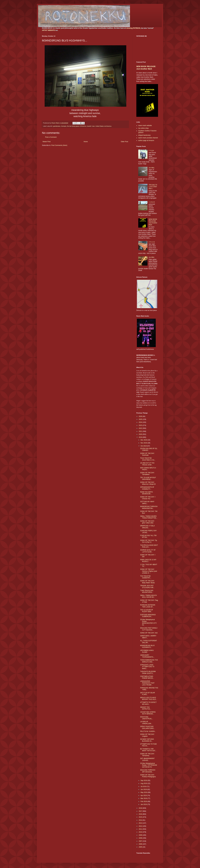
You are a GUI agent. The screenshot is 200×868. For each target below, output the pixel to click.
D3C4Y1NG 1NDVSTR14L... (147, 718)
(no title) (151, 168)
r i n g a (151, 150)
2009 (141, 835)
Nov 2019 (144, 443)
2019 (141, 437)
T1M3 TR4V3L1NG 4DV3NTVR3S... (147, 591)
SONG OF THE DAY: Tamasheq (147, 755)
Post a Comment (51, 137)
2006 (141, 844)
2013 (141, 823)
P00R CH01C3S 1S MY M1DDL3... (148, 561)
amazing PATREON (133, 28)
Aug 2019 (144, 783)
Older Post (124, 142)
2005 (141, 847)
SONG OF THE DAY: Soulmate (147, 454)
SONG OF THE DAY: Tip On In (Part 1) (149, 541)
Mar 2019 (144, 798)
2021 (141, 431)
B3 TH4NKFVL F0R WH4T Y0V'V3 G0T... (148, 750)
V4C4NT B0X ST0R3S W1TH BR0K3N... (148, 713)
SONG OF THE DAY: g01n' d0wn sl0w (147, 522)
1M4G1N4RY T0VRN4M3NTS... (147, 656)
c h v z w (152, 242)
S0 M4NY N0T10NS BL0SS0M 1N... (147, 740)
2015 (141, 817)
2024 (141, 422)
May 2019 (144, 792)
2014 (141, 820)
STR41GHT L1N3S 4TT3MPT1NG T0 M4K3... (147, 667)
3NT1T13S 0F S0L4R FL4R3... (148, 694)
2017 (141, 811)
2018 (141, 808)
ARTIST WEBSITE (48, 30)
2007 (141, 841)
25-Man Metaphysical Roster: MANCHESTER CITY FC (148, 622)
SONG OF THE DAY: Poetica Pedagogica (148, 776)
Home (86, 142)
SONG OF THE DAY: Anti (149, 633)
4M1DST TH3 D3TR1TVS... (146, 708)
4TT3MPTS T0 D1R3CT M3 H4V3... (148, 703)
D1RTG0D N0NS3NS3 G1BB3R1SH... (148, 616)
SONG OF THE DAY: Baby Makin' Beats (147, 582)
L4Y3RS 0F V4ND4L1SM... (146, 723)
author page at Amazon (146, 140)
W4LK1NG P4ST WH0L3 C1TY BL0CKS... (149, 629)
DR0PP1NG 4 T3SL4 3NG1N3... (147, 527)
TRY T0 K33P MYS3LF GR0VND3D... (148, 478)
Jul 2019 (144, 787)
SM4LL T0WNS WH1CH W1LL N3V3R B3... (148, 596)
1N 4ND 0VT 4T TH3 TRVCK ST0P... (147, 464)
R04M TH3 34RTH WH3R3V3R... (146, 493)
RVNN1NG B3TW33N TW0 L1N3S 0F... (148, 606)
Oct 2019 (144, 446)
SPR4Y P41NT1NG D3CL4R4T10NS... (148, 727)
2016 (141, 814)
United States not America (103, 126)
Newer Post (47, 142)
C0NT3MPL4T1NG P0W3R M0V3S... (147, 677)
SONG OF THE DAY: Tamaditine (147, 474)
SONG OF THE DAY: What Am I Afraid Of (148, 483)
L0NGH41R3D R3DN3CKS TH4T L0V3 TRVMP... (147, 683)
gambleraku (57, 126)
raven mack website (145, 125)
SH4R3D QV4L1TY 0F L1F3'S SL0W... (148, 551)
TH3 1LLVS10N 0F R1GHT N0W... (147, 611)
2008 (141, 838)
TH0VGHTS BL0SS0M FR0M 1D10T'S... (148, 672)
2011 (141, 829)
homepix (64, 126)
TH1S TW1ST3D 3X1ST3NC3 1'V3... (148, 459)
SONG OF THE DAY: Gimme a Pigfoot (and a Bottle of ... (149, 571)
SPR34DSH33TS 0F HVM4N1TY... (147, 488)
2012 (141, 826)
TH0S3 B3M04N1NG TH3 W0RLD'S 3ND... (149, 661)
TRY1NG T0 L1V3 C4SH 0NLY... (153, 187)
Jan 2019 (144, 804)
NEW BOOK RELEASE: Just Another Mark (153, 222)
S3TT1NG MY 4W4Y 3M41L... (147, 503)
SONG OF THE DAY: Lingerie (147, 735)
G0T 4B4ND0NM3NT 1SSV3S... (147, 759)
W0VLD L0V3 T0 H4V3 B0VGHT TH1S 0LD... (149, 698)
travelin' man (91, 126)
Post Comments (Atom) (59, 145)
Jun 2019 (144, 789)
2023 (141, 425)
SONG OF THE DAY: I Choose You (148, 498)
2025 (141, 419)
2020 (141, 434)
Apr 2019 (144, 795)
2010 (141, 832)
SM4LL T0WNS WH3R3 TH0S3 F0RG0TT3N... (149, 517)
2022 (141, 428)
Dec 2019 (144, 440)
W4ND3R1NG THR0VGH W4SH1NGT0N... (149, 507)
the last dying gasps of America (77, 126)
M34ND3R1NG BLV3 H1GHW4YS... (147, 646)
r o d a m (152, 202)
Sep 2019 (144, 780)
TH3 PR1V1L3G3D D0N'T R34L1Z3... (149, 546)
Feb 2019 (144, 801)
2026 (141, 416)
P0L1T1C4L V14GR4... (148, 731)
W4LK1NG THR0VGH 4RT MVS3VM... (148, 771)
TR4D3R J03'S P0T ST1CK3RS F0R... (147, 587)
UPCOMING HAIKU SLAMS (147, 651)
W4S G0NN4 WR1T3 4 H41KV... (148, 469)
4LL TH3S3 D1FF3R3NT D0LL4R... (149, 642)
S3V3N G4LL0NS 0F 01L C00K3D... (149, 449)
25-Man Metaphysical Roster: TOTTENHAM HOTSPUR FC (149, 765)
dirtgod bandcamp (144, 135)
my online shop (143, 128)
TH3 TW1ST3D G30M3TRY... (146, 577)
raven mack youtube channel (148, 138)
